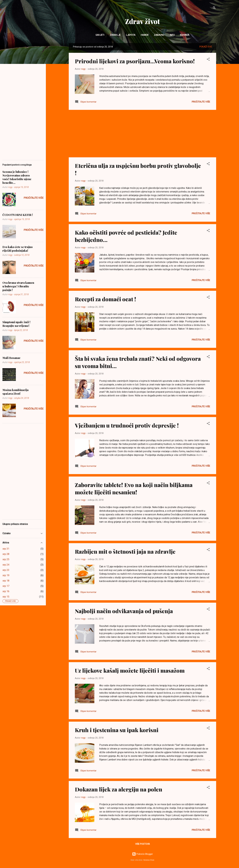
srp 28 (6, 554)
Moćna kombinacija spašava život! (15, 392)
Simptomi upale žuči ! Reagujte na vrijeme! (16, 324)
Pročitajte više (201, 102)
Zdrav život (142, 21)
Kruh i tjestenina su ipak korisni (117, 730)
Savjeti (100, 35)
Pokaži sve (206, 47)
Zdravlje (115, 35)
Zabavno (159, 35)
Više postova (143, 844)
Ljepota (131, 35)
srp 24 (6, 565)
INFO (172, 35)
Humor (145, 35)
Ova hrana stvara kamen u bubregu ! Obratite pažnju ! (18, 286)
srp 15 (6, 597)
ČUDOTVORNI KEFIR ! (18, 215)
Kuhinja (185, 35)
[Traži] (214, 8)
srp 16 (6, 591)
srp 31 (6, 549)
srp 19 (6, 575)
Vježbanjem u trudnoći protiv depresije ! (127, 425)
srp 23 (6, 570)
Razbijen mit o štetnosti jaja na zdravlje (125, 551)
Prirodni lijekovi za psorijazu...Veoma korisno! (135, 61)
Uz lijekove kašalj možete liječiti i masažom (130, 670)
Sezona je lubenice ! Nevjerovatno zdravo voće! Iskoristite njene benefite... (17, 177)
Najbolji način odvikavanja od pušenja (124, 611)
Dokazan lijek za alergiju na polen (119, 789)
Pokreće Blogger (143, 854)
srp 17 (6, 586)
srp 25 (6, 559)
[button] (208, 60)
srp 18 (6, 581)
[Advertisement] (142, 134)
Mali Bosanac (11, 358)
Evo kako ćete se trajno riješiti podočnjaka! (18, 249)
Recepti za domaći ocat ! (105, 299)
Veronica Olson (149, 860)
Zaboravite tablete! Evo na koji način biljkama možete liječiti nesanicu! (134, 488)
